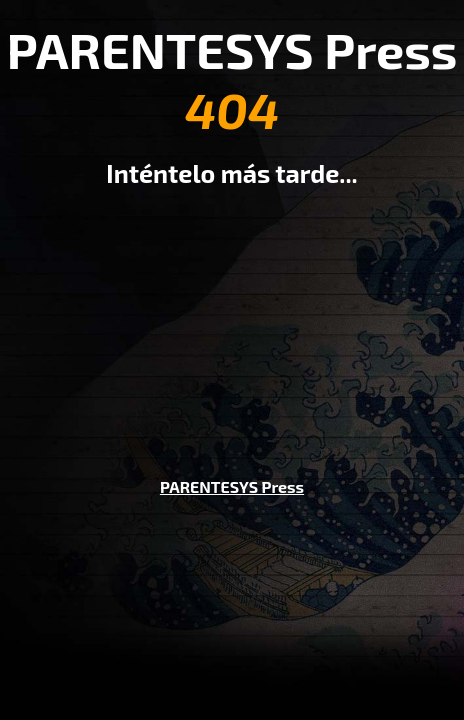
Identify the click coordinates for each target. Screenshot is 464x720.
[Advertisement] (232, 318)
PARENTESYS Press (232, 486)
